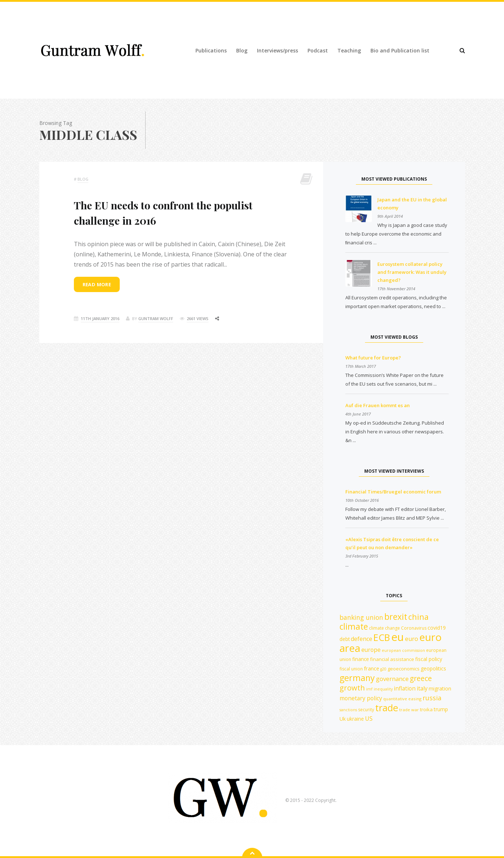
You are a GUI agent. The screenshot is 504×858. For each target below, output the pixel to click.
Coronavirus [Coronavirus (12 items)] (414, 628)
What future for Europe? (373, 358)
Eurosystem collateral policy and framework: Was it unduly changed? (412, 272)
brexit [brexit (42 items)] (396, 617)
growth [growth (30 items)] (352, 688)
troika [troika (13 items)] (426, 709)
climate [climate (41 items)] (354, 627)
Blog (242, 50)
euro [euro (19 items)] (412, 639)
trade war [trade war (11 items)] (409, 710)
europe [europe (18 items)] (371, 650)
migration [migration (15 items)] (440, 688)
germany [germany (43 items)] (357, 678)
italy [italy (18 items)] (422, 688)
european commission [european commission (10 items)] (403, 650)
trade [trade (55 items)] (387, 708)
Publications (211, 50)
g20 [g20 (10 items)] (383, 669)
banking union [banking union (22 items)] (361, 617)
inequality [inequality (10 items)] (383, 689)
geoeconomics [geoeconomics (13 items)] (404, 669)
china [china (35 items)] (418, 617)
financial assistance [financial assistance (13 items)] (392, 659)
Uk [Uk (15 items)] (343, 719)
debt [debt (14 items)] (345, 639)
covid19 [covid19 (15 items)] (437, 628)
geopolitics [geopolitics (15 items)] (433, 668)
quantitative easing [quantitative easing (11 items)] (402, 699)
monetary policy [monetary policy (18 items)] (361, 698)
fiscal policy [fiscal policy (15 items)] (429, 659)
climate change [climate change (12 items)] (384, 628)
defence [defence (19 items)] (362, 639)
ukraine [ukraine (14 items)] (355, 719)
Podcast (318, 50)
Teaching (349, 50)
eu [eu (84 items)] (398, 637)
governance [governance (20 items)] (392, 679)
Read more (97, 284)
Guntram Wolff (156, 318)
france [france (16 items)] (372, 668)
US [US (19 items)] (369, 719)
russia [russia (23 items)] (432, 698)
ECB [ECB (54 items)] (382, 637)
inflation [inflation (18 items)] (405, 688)
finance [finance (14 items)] (361, 659)
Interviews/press (277, 50)
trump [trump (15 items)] (441, 709)
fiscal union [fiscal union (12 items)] (351, 669)
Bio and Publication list (400, 50)
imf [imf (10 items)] (369, 689)
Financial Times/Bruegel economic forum (393, 492)
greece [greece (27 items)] (421, 678)
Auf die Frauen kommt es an (378, 405)
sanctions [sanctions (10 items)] (348, 710)
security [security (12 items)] (366, 710)
